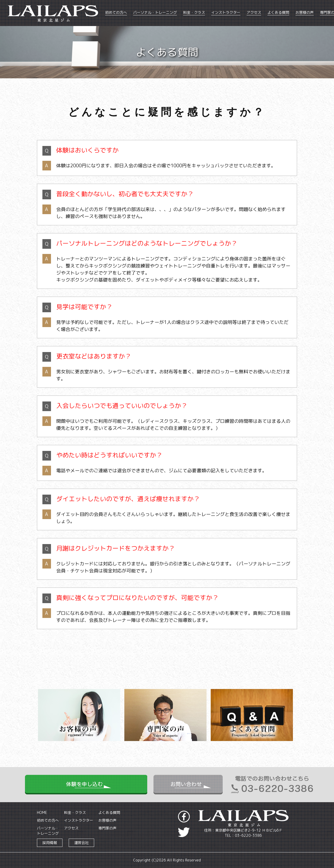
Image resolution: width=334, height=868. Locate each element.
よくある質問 (278, 12)
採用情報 (50, 843)
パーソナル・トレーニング (155, 12)
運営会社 (81, 843)
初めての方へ (116, 12)
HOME (42, 812)
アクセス (254, 12)
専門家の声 (107, 828)
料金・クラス (194, 12)
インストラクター (226, 12)
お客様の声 (305, 12)
